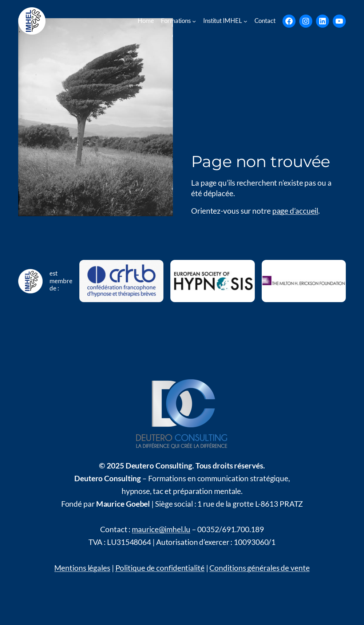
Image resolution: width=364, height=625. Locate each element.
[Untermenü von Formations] (194, 21)
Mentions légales (82, 568)
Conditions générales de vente (259, 568)
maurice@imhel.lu (161, 529)
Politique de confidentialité (160, 568)
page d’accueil (295, 211)
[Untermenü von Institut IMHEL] (245, 21)
